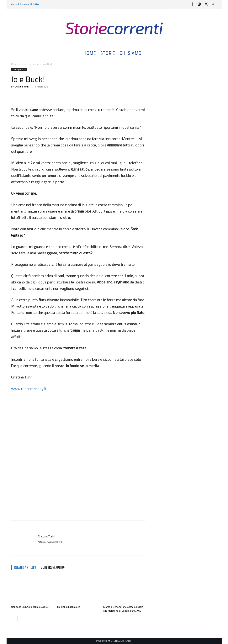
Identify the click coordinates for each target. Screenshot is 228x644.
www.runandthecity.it (29, 389)
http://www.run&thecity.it (50, 542)
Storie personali (30, 64)
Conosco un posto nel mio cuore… (30, 607)
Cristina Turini (22, 87)
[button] (148, 53)
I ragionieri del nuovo (69, 607)
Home (15, 64)
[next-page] (20, 618)
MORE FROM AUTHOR (53, 567)
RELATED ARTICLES (25, 567)
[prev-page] (14, 618)
